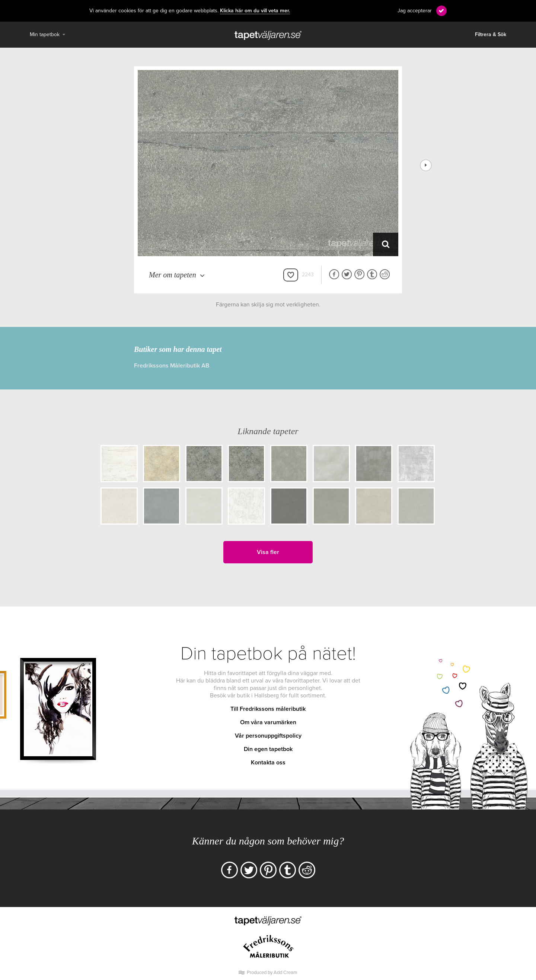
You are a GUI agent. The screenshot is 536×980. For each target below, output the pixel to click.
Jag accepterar (415, 11)
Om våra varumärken (268, 722)
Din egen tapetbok (268, 749)
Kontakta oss (268, 763)
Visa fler (268, 552)
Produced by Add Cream (272, 973)
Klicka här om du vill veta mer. (255, 11)
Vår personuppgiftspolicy (268, 736)
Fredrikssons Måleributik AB (172, 366)
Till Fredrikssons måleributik (268, 709)
